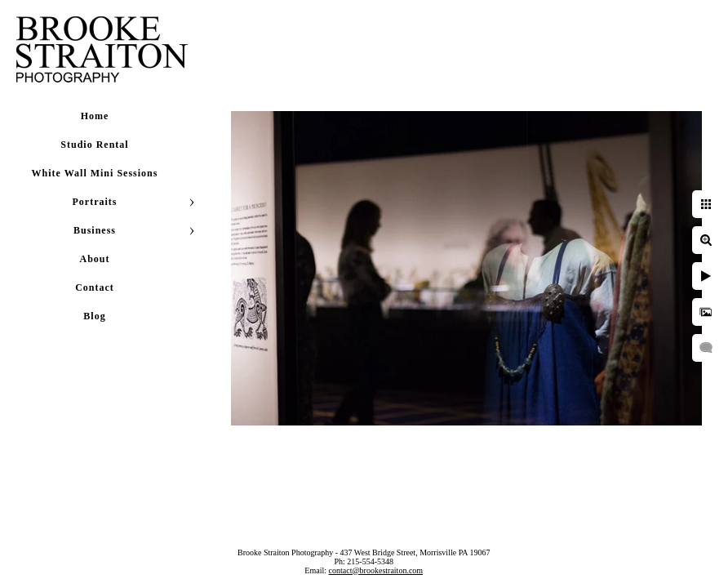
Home (95, 116)
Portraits (95, 202)
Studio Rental (94, 145)
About (94, 259)
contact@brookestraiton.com (376, 570)
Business (95, 230)
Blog (94, 316)
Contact (95, 287)
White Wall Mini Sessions (95, 173)
